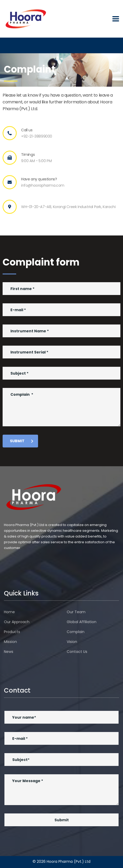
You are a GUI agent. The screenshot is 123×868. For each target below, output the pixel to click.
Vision (72, 642)
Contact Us (77, 652)
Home (9, 612)
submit (22, 441)
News (9, 652)
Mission (10, 642)
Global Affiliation (82, 622)
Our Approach (17, 622)
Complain (76, 632)
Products (12, 632)
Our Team (76, 612)
